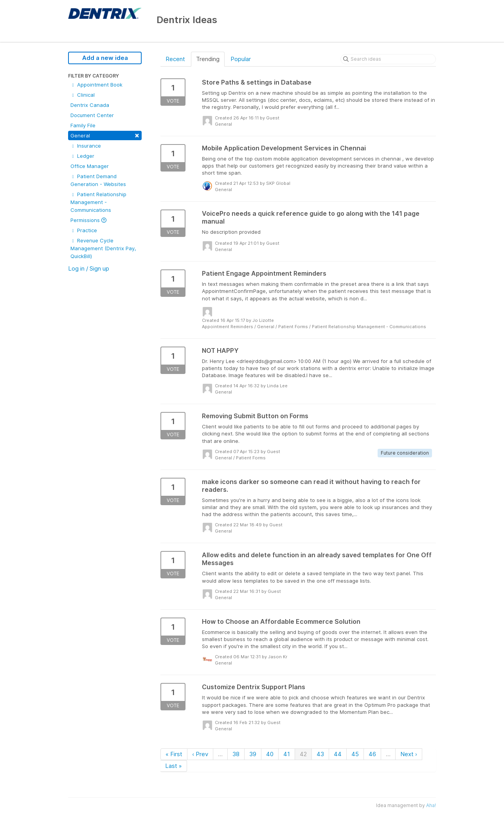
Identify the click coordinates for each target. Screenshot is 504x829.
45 (355, 754)
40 (270, 754)
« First (174, 754)
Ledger (82, 156)
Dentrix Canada (90, 105)
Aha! (431, 805)
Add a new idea (105, 58)
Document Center (92, 115)
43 (320, 754)
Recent (175, 59)
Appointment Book (96, 85)
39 (253, 754)
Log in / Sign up (89, 268)
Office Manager (90, 166)
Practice (84, 230)
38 (236, 754)
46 (372, 754)
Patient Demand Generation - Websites (98, 180)
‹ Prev (200, 754)
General (105, 135)
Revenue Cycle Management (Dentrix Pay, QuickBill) (103, 248)
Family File (83, 125)
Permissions (88, 220)
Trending (208, 59)
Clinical (83, 95)
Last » (174, 766)
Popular (241, 59)
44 (338, 754)
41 (287, 754)
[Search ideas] (388, 59)
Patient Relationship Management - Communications (98, 202)
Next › (409, 754)
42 (303, 754)
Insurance (86, 146)
